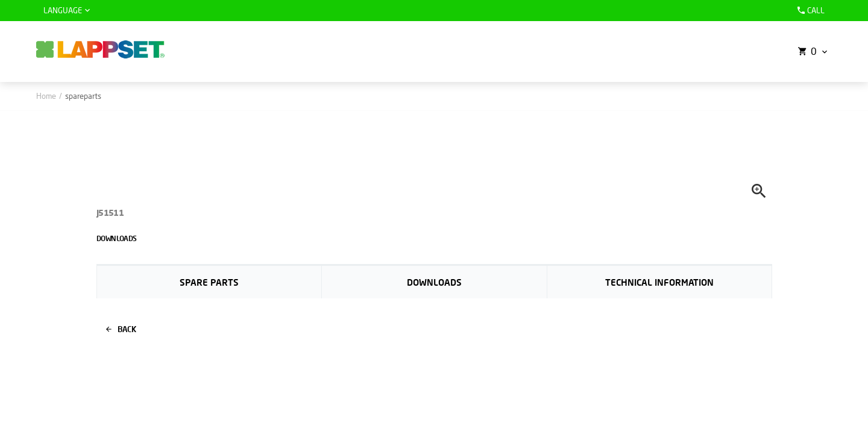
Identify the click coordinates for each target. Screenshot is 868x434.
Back (121, 329)
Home (46, 96)
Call (810, 10)
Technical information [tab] (659, 282)
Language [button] (63, 10)
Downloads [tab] (434, 282)
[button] (811, 52)
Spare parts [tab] (209, 282)
